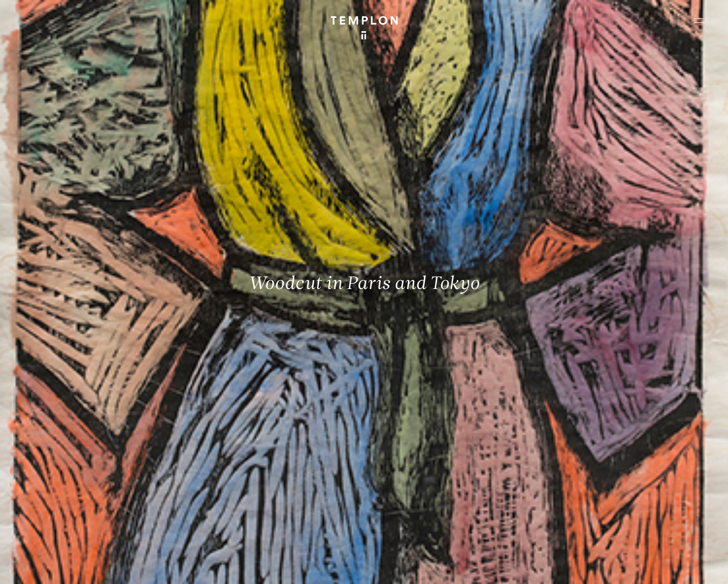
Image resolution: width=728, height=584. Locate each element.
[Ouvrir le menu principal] (699, 20)
